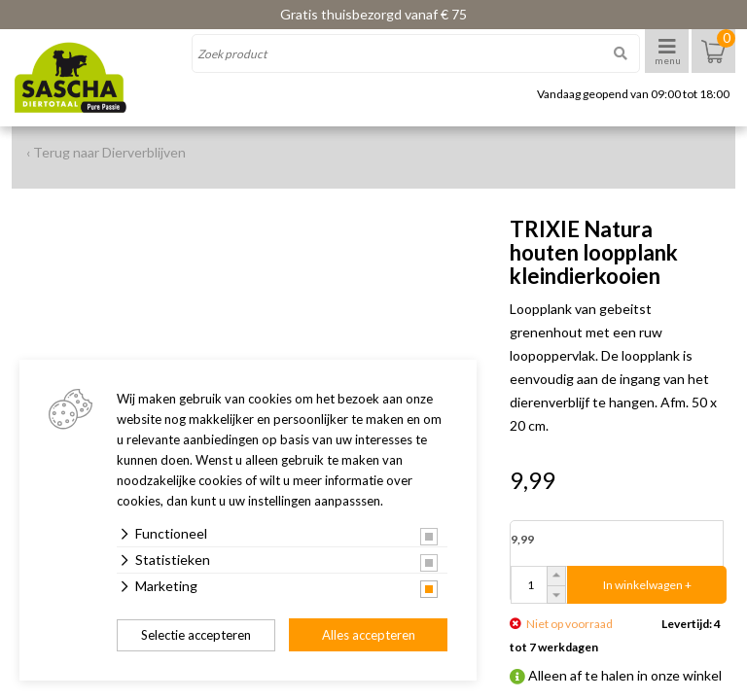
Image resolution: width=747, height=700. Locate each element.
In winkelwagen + (647, 585)
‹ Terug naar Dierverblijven (106, 152)
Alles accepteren (369, 635)
